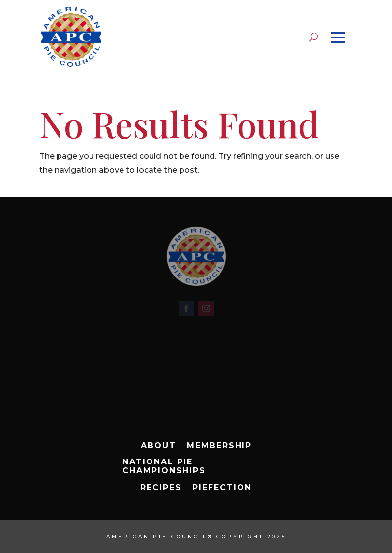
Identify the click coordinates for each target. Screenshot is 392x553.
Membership (219, 446)
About (158, 446)
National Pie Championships (164, 466)
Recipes (161, 488)
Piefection (222, 488)
